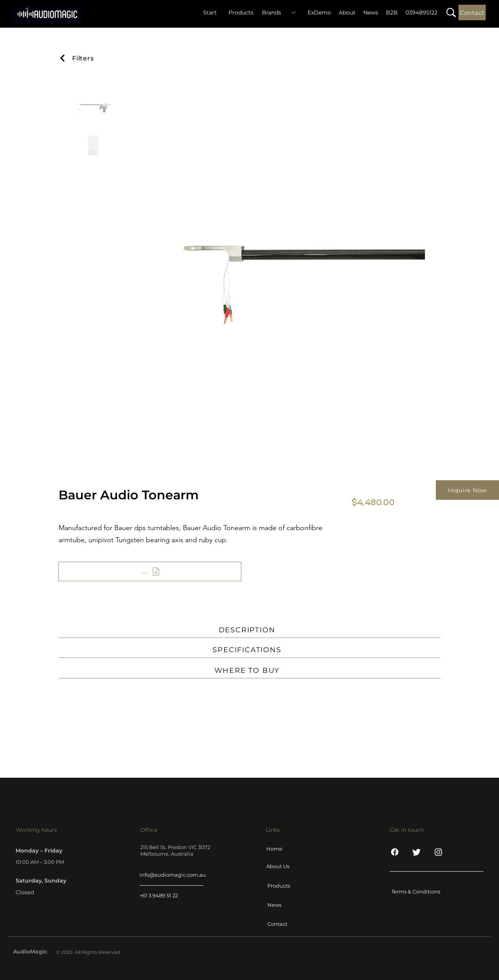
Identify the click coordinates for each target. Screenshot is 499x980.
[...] (150, 571)
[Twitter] (417, 852)
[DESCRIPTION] (249, 630)
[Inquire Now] (467, 490)
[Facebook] (395, 852)
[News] (287, 905)
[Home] (286, 849)
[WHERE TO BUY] (249, 671)
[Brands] (281, 12)
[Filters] (83, 58)
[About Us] (286, 866)
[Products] (287, 886)
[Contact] (472, 12)
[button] (451, 12)
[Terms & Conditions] (419, 892)
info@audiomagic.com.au (173, 875)
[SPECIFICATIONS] (249, 650)
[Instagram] (438, 852)
